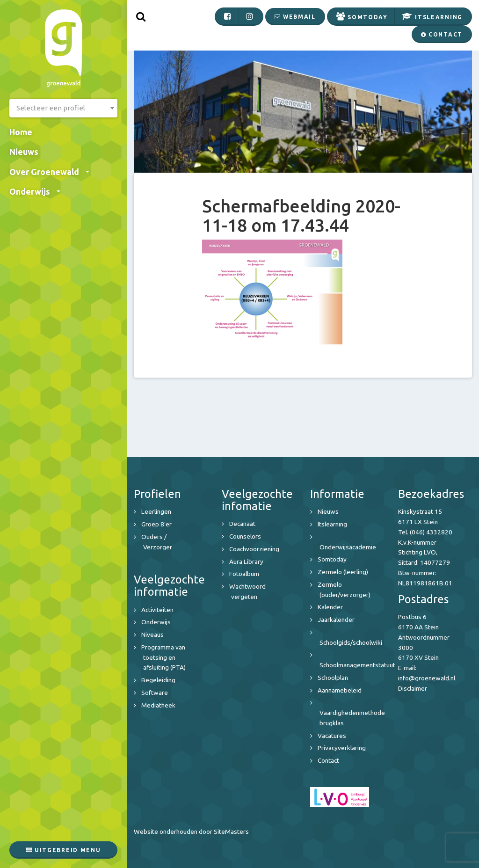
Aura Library (246, 562)
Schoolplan (333, 678)
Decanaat (242, 524)
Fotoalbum (244, 574)
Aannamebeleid (340, 690)
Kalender (330, 607)
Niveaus (152, 635)
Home (21, 132)
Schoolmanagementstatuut (357, 665)
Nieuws (24, 152)
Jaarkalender (336, 620)
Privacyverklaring (342, 748)
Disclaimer (413, 688)
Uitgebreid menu (64, 850)
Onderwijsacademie (348, 547)
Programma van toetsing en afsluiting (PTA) (163, 657)
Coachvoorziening (254, 549)
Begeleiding (158, 680)
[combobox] (63, 108)
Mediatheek (158, 705)
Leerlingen (156, 511)
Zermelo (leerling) (343, 572)
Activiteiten (157, 610)
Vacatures (332, 736)
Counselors (245, 536)
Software (155, 693)
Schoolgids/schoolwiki (351, 642)
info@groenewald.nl (427, 678)
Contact (328, 760)
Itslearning (332, 524)
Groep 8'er (156, 524)
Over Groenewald (49, 172)
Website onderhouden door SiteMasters (191, 832)
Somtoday (332, 559)
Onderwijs (35, 191)
